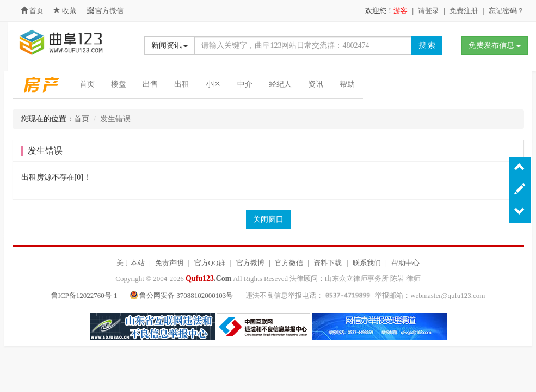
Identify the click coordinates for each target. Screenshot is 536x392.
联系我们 (367, 263)
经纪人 (280, 84)
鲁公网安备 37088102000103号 (183, 295)
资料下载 (328, 263)
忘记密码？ (506, 11)
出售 (150, 84)
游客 (401, 11)
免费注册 (464, 11)
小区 (213, 84)
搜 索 (427, 45)
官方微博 (250, 263)
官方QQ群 (210, 263)
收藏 (66, 11)
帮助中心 (405, 263)
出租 (182, 84)
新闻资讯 (170, 45)
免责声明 (169, 263)
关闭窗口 (268, 219)
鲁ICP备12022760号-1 (84, 295)
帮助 (347, 84)
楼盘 (119, 84)
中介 (245, 84)
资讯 (316, 84)
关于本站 (131, 263)
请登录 (429, 11)
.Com (208, 278)
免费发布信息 (495, 45)
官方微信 (105, 11)
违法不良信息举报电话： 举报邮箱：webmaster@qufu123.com (365, 295)
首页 (32, 11)
